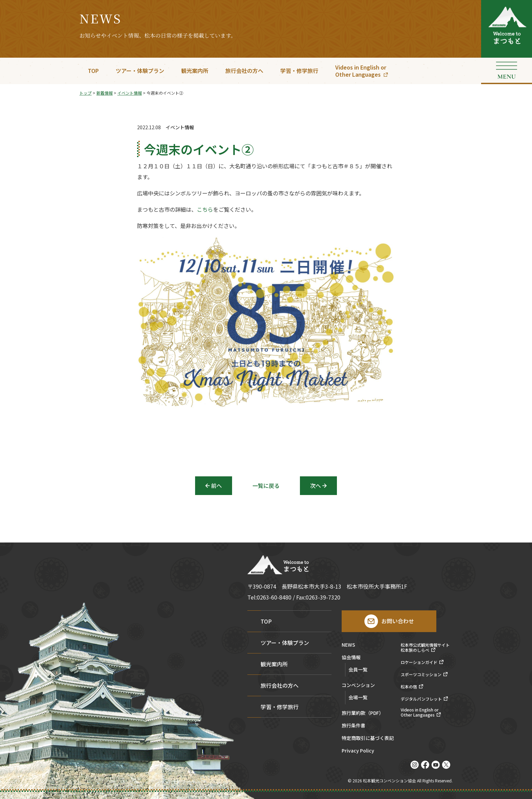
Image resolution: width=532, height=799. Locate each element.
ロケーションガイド (419, 662)
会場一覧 (358, 697)
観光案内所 (195, 71)
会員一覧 (358, 669)
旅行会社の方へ (244, 71)
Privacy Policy (358, 751)
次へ (316, 486)
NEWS (348, 645)
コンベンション (358, 686)
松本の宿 (409, 687)
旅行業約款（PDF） (363, 713)
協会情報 (351, 658)
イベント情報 (180, 127)
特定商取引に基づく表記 (368, 738)
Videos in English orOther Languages (361, 71)
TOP (93, 71)
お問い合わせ (398, 621)
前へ (216, 486)
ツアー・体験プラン (140, 71)
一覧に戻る (266, 486)
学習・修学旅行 (299, 71)
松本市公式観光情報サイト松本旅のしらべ (425, 648)
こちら (205, 211)
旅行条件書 (354, 726)
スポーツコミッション (421, 674)
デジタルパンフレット (421, 699)
